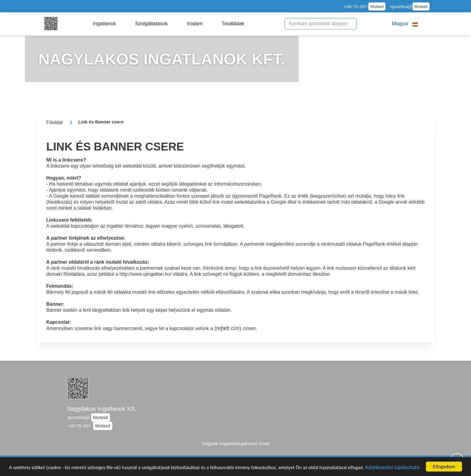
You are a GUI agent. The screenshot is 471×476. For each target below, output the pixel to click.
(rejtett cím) (228, 328)
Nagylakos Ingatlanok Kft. (102, 409)
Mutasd (377, 6)
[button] (104, 24)
